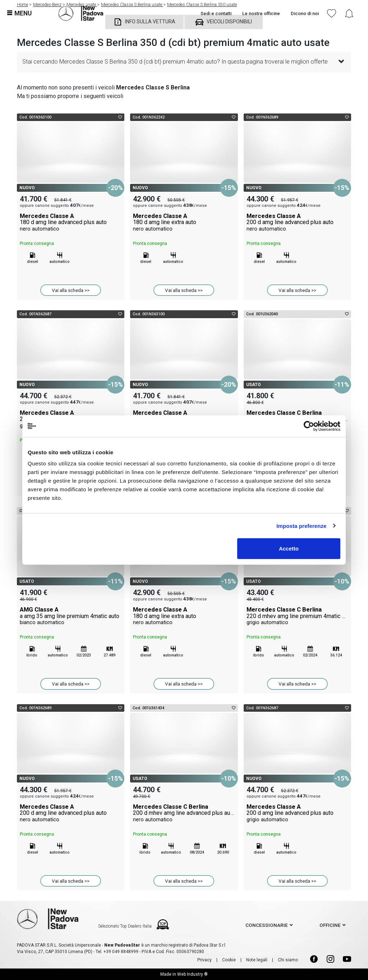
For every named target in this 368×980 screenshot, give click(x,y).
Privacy (204, 960)
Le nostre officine (261, 13)
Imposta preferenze (301, 526)
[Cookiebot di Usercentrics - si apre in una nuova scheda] (309, 426)
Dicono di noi (305, 13)
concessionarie (267, 925)
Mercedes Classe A (71, 222)
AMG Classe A (71, 616)
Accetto (289, 549)
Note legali (257, 960)
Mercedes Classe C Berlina (297, 616)
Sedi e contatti (216, 13)
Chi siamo (288, 960)
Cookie (229, 960)
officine (330, 925)
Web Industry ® (192, 974)
